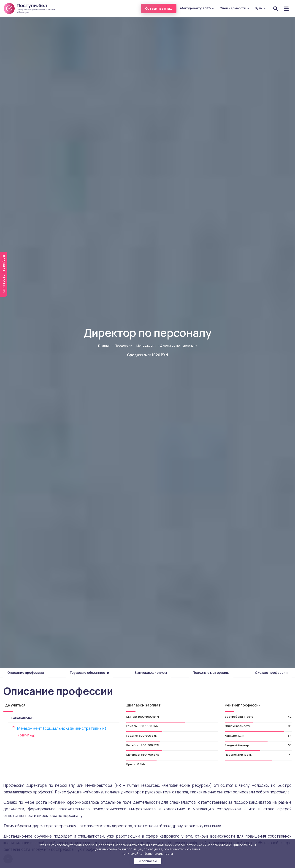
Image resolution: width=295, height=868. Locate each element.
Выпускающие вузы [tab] (151, 673)
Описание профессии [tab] (26, 673)
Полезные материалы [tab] (211, 673)
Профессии (124, 345)
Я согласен (148, 861)
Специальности (234, 8)
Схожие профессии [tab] (271, 673)
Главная (104, 345)
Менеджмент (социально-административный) (62, 728)
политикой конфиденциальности (147, 853)
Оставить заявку (159, 8)
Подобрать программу (4, 274)
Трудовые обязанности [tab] (89, 673)
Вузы (260, 8)
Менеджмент (146, 345)
